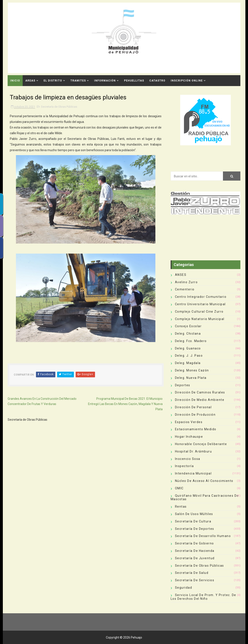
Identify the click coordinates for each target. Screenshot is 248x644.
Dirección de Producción (195, 415)
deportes (183, 385)
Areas (30, 81)
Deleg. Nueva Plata (191, 378)
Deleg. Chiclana (188, 334)
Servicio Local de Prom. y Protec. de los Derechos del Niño (203, 597)
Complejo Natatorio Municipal (200, 319)
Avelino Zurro (186, 282)
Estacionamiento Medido (196, 429)
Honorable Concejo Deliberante (201, 444)
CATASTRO (157, 81)
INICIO (15, 81)
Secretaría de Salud (192, 573)
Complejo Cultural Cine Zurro (199, 312)
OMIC (179, 488)
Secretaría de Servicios (195, 580)
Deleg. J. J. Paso (189, 356)
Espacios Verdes (189, 422)
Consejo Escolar (188, 326)
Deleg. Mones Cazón (192, 370)
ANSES (181, 275)
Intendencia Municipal (193, 473)
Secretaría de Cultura (193, 521)
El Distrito (53, 81)
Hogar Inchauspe (189, 437)
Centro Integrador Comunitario (201, 297)
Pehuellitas (134, 81)
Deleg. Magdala (188, 363)
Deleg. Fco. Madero (191, 341)
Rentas (181, 507)
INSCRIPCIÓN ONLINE (187, 81)
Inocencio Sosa (188, 459)
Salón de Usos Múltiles (194, 514)
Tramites (78, 81)
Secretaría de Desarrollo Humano (203, 536)
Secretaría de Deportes (195, 529)
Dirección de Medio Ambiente (200, 400)
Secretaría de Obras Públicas (59, 107)
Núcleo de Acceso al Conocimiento (204, 481)
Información (105, 81)
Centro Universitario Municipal (200, 304)
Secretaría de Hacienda (195, 551)
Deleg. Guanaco (188, 348)
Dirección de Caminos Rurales (200, 392)
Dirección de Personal (193, 407)
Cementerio (185, 289)
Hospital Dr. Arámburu (194, 451)
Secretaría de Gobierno (194, 543)
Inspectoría (184, 466)
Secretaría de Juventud (195, 558)
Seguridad (184, 588)
